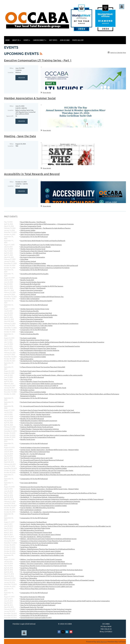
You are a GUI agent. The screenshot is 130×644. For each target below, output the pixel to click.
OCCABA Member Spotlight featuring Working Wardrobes (39, 315)
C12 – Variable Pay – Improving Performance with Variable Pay (40, 425)
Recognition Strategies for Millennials (33, 597)
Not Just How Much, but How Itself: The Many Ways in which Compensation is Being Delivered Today (53, 435)
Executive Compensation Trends (31, 226)
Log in (122, 7)
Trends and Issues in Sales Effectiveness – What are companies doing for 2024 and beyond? (49, 265)
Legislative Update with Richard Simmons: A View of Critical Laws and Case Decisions (48, 584)
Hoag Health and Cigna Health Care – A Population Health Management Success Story (48, 574)
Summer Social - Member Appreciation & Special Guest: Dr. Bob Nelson (43, 561)
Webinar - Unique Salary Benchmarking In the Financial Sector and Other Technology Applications (51, 570)
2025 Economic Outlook (28, 261)
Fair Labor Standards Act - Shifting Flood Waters (36, 537)
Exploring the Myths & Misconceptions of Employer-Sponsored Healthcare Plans (46, 611)
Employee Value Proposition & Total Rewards (35, 514)
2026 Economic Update (28, 230)
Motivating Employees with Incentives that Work (36, 313)
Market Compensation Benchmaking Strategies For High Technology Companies (46, 609)
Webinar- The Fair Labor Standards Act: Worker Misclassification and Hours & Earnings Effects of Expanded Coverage (57, 580)
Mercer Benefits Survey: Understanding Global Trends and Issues (41, 603)
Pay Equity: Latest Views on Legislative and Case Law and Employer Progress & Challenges (49, 503)
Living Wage (24, 259)
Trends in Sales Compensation (30, 299)
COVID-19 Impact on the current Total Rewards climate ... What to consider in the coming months (51, 375)
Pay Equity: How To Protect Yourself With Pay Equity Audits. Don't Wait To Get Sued (47, 410)
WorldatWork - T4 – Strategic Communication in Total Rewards (40, 472)
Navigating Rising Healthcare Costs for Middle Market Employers (41, 245)
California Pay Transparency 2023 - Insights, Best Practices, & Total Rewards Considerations (49, 323)
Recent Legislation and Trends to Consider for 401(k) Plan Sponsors (42, 286)
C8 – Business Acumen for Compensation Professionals (38, 437)
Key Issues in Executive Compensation (33, 257)
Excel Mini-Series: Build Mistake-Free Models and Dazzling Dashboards (43, 241)
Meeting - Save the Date (20, 136)
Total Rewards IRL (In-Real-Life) (30, 284)
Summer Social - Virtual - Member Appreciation (35, 414)
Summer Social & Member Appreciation (33, 282)
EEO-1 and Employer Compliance (31, 510)
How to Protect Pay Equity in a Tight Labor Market (36, 325)
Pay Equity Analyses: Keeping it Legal (32, 292)
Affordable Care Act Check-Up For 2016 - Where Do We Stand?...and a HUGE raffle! (47, 582)
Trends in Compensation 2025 (30, 255)
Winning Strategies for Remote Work (32, 321)
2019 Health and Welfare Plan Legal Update (34, 464)
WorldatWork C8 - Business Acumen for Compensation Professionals (42, 553)
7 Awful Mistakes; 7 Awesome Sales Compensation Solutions (40, 429)
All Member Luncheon (27, 390)
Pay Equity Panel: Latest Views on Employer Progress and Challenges (42, 371)
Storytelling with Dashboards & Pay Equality (34, 274)
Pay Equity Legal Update (28, 338)
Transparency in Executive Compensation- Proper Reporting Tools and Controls (46, 541)
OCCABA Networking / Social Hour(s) (32, 530)
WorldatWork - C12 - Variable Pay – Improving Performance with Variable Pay (45, 512)
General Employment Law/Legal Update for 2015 (36, 617)
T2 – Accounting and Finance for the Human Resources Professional (42, 406)
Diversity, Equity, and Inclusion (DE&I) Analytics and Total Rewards (42, 384)
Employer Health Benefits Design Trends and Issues (37, 427)
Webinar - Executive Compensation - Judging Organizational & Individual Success (46, 563)
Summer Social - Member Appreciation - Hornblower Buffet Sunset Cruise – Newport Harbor (50, 450)
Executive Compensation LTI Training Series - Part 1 (38, 60)
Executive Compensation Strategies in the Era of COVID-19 (39, 386)
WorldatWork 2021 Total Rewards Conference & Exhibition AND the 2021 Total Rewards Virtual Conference (55, 361)
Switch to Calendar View (118, 53)
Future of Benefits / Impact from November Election (37, 381)
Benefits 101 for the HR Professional (32, 377)
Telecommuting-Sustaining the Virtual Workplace (36, 491)
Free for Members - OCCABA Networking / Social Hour (38, 508)
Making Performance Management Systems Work (36, 532)
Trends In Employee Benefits (30, 311)
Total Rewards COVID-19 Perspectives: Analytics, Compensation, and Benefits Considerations (50, 412)
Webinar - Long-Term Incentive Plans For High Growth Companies (41, 559)
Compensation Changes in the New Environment (36, 416)
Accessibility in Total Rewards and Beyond (32, 174)
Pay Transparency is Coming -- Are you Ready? (35, 344)
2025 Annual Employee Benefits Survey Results (35, 247)
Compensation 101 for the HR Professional (34, 237)
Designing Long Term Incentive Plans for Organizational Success (41, 487)
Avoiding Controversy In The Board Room (34, 522)
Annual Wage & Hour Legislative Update (33, 232)
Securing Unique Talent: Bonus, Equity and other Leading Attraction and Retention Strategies (50, 501)
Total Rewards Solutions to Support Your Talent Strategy (38, 348)
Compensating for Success (29, 278)
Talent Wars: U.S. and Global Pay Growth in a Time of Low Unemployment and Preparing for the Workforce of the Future (58, 493)
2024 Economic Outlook (28, 294)
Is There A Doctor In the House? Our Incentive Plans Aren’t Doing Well (43, 367)
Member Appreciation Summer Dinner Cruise (35, 309)
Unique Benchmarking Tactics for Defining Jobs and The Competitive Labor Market (47, 470)
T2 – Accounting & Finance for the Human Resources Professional (41, 572)
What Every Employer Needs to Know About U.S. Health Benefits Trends (43, 388)
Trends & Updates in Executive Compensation (35, 447)
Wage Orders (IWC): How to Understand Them (35, 452)
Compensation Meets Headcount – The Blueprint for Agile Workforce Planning (45, 228)
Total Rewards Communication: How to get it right (37, 458)
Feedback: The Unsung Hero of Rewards (33, 352)
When (12, 68)
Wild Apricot (102, 642)
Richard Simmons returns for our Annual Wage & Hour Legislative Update (44, 431)
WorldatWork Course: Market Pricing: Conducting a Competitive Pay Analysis (45, 268)
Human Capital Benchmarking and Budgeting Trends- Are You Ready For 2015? (45, 613)
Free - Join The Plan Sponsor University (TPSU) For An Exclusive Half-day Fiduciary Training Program (52, 576)
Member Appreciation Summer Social (32, 599)
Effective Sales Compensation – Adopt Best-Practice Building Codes (42, 555)
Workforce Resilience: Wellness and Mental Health (37, 317)
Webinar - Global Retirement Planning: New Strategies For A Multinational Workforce (48, 549)
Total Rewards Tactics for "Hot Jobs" (32, 607)
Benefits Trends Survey (28, 439)
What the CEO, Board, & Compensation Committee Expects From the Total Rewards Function (50, 346)
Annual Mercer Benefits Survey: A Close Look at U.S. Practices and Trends (44, 566)
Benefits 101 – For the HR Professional (33, 454)
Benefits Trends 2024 (27, 280)
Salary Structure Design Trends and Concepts (35, 234)
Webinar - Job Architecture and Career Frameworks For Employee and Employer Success (48, 539)
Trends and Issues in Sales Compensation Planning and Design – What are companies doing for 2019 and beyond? (56, 466)
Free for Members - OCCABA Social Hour (33, 253)
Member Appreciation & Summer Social (30, 98)
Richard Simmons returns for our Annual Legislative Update (39, 543)
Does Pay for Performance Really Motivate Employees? (38, 605)
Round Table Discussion (28, 433)
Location (11, 72)
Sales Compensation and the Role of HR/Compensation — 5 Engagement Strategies (47, 224)
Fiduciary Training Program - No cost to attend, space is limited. (41, 534)
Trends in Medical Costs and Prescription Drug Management (40, 495)
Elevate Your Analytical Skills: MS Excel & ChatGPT (36, 301)
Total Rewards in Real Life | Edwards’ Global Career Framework (40, 251)
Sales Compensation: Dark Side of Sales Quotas (35, 528)
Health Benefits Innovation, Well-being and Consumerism (39, 421)
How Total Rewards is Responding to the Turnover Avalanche (40, 350)
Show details (47, 92)
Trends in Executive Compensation (31, 290)
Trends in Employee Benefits (30, 334)
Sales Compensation (27, 332)
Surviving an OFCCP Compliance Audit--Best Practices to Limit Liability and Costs (46, 586)
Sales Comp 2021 (26, 373)
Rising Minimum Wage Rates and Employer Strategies (38, 589)
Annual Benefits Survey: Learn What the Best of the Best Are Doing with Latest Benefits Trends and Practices (55, 475)
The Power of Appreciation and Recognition (34, 462)
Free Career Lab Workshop (29, 483)
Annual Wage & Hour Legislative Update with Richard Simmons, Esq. (42, 297)
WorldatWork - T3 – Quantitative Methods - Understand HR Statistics (42, 497)
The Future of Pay (26, 379)
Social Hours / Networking (29, 547)
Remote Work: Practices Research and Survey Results (37, 354)
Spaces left (10, 116)
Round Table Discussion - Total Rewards (33, 222)
